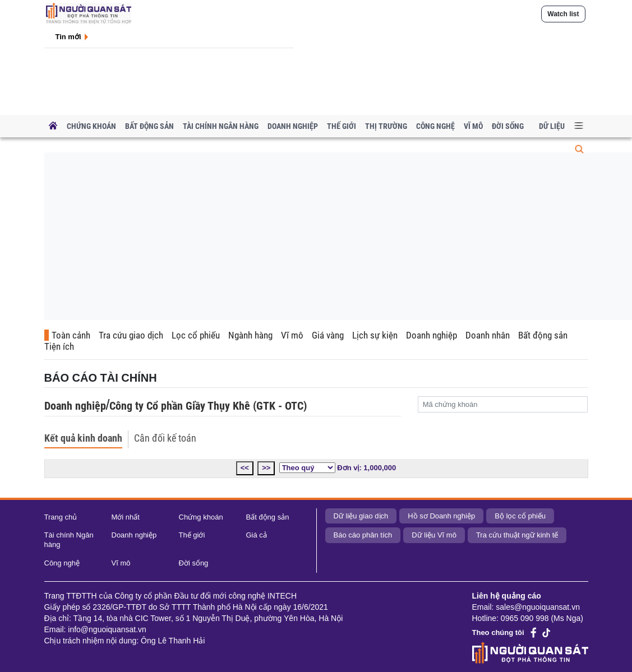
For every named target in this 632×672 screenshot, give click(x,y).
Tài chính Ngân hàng (221, 126)
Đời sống (508, 126)
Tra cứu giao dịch (131, 335)
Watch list (563, 14)
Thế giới (342, 126)
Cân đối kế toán (165, 438)
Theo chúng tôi (498, 632)
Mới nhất (126, 517)
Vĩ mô (473, 126)
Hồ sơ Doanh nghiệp (441, 516)
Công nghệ (435, 126)
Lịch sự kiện (375, 335)
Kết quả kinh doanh (83, 438)
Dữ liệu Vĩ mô (434, 535)
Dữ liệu (552, 126)
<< (245, 468)
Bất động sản (149, 126)
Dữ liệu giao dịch (361, 516)
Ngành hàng (250, 335)
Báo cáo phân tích (363, 535)
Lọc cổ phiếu (196, 335)
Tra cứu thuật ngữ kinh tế (517, 535)
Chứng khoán (91, 126)
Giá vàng (328, 335)
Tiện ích (59, 346)
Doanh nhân (488, 335)
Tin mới (68, 37)
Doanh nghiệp (293, 126)
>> (266, 468)
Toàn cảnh (71, 335)
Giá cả (257, 535)
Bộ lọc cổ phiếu (520, 516)
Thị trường (386, 126)
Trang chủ (61, 517)
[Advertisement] (324, 238)
